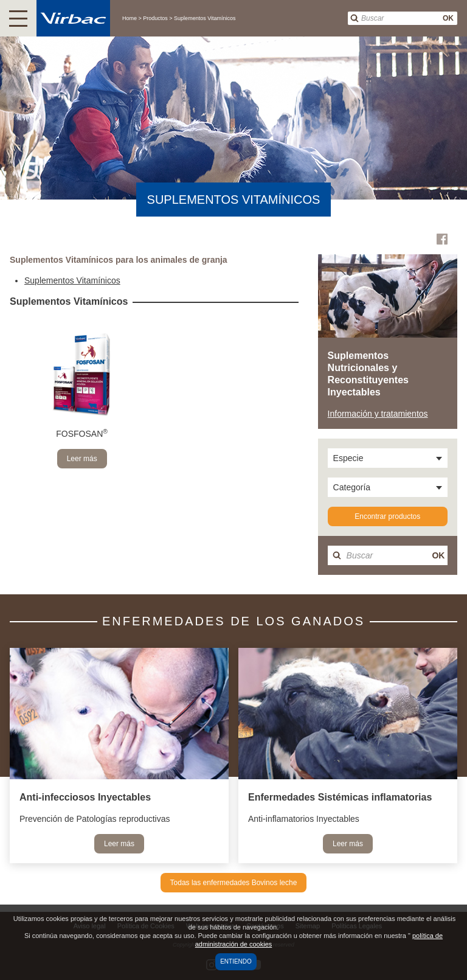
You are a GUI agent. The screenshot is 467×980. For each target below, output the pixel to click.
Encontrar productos (387, 516)
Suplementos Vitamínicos (72, 280)
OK (448, 18)
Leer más (82, 459)
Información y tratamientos (378, 414)
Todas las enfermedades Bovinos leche (234, 883)
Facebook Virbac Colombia (442, 239)
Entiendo (236, 961)
